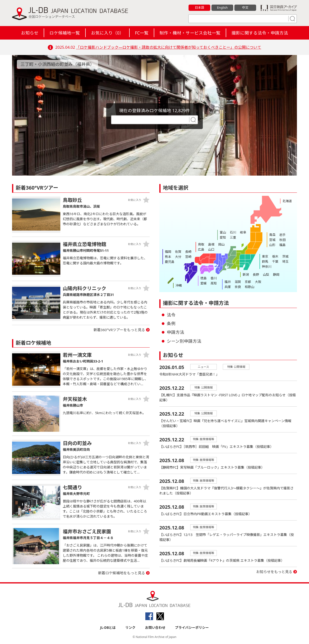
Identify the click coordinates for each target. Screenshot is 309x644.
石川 (233, 232)
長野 (256, 274)
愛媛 (204, 283)
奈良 (238, 287)
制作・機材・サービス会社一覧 (190, 33)
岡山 (221, 244)
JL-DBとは (108, 627)
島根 (211, 244)
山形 (272, 245)
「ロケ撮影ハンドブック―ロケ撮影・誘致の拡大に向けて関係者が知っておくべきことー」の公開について (169, 47)
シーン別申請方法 (184, 341)
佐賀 (178, 252)
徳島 (204, 278)
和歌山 (249, 287)
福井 (228, 282)
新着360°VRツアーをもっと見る (119, 330)
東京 (265, 256)
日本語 (200, 7)
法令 (171, 315)
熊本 (168, 257)
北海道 (287, 201)
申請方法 (176, 332)
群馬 (265, 261)
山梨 (266, 274)
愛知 (223, 237)
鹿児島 (170, 262)
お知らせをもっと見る (274, 572)
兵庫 (228, 287)
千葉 (275, 261)
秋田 (282, 240)
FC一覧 (142, 33)
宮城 (272, 240)
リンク (130, 627)
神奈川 (267, 267)
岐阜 (243, 232)
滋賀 (238, 282)
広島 (201, 249)
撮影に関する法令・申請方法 (260, 33)
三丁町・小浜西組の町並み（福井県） (57, 64)
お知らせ (30, 33)
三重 (233, 237)
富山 (223, 232)
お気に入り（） (107, 33)
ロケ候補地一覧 (65, 33)
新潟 (246, 274)
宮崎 (188, 257)
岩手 (282, 235)
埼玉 (285, 261)
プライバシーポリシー (192, 627)
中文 (245, 7)
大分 (178, 257)
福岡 (168, 252)
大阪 (258, 282)
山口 (211, 249)
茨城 (285, 256)
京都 (248, 282)
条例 (171, 323)
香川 (214, 278)
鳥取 (201, 244)
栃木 (275, 256)
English (222, 7)
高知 (214, 283)
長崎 (188, 252)
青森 (272, 235)
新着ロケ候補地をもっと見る (122, 573)
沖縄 (179, 285)
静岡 (276, 274)
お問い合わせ (155, 627)
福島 (282, 245)
